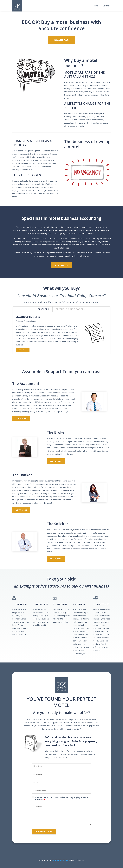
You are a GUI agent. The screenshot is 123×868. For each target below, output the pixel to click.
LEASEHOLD (43, 309)
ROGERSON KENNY (60, 860)
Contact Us (61, 265)
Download (61, 40)
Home (95, 6)
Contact (106, 6)
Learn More (23, 350)
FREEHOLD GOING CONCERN (71, 309)
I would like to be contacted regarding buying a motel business (62, 798)
